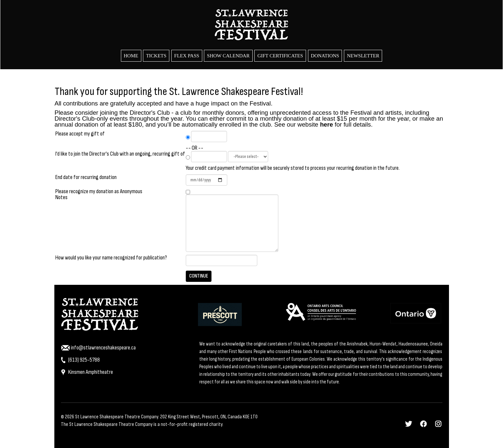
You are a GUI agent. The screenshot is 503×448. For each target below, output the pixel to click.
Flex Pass (187, 56)
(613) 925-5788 (80, 360)
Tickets (156, 56)
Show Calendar (228, 56)
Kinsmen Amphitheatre (87, 372)
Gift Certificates (280, 56)
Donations (325, 56)
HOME (131, 56)
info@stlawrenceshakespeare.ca (98, 348)
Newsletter (363, 56)
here (326, 124)
